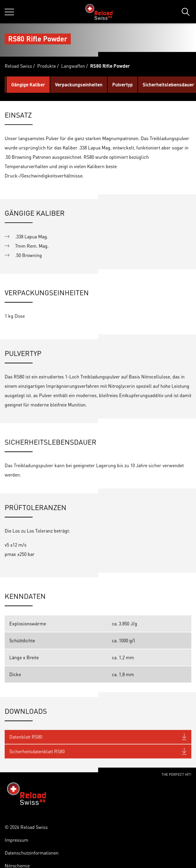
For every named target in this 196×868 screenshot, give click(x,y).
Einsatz (17, 84)
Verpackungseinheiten (102, 84)
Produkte (47, 66)
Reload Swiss (18, 66)
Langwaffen (73, 66)
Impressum (16, 840)
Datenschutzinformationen (32, 853)
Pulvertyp (146, 84)
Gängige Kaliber (52, 84)
